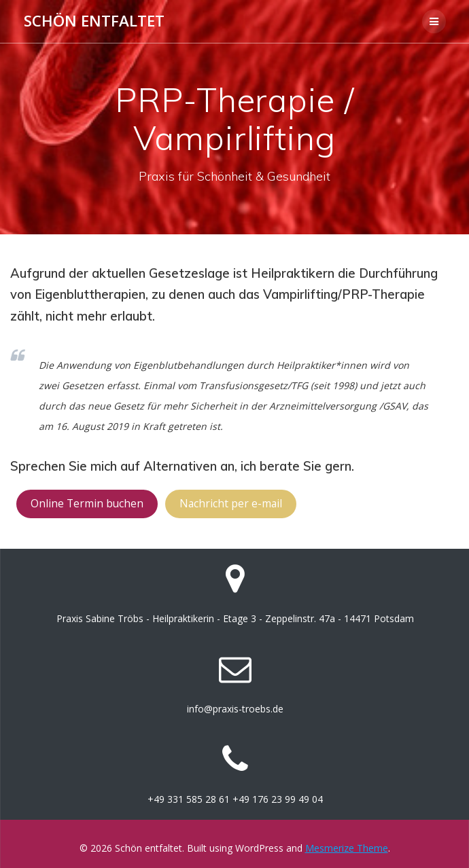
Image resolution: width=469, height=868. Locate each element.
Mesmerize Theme (347, 848)
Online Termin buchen (87, 503)
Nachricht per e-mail (231, 503)
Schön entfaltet (94, 21)
